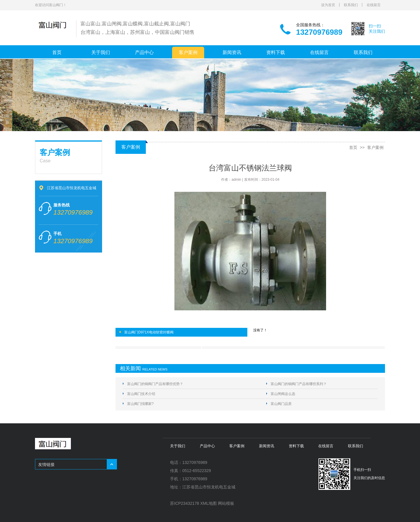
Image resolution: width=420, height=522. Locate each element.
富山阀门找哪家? (140, 404)
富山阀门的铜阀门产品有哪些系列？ (299, 384)
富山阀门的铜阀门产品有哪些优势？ (155, 384)
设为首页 (328, 5)
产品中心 (144, 52)
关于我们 (101, 52)
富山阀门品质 (281, 404)
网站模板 (226, 503)
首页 (57, 52)
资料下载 (276, 52)
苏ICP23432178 (185, 503)
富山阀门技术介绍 (141, 394)
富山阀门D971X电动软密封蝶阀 (149, 332)
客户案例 (188, 52)
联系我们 (351, 5)
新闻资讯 (232, 52)
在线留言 (374, 5)
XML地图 (209, 503)
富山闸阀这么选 (283, 394)
